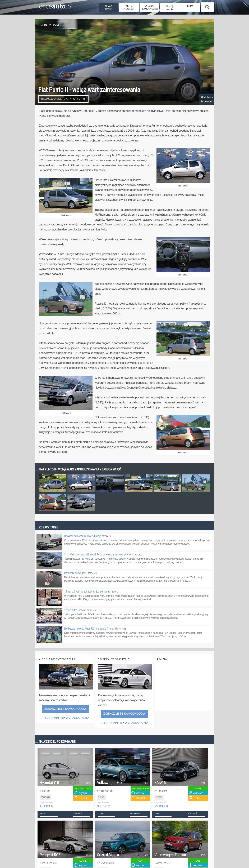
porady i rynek (109, 7)
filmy (190, 6)
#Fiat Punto (207, 97)
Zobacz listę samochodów (66, 709)
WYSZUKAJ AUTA (77, 718)
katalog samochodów (150, 7)
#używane (206, 101)
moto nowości (129, 7)
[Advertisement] (183, 688)
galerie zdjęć (170, 7)
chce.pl (52, 5)
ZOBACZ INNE (51, 718)
